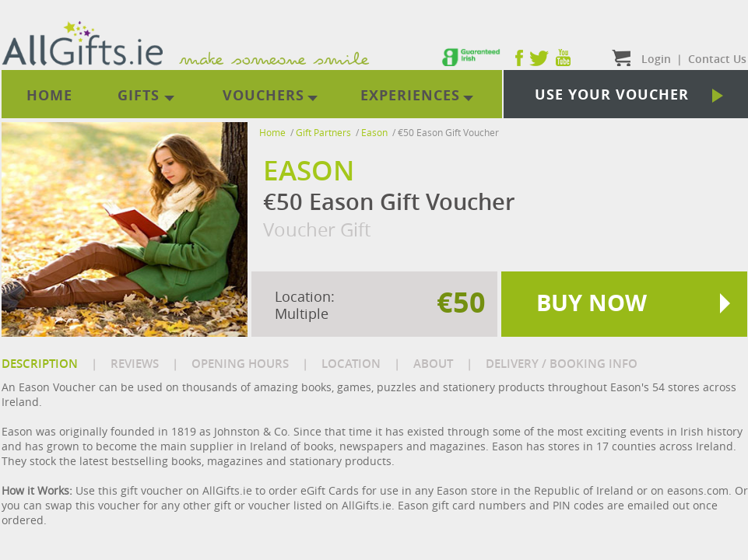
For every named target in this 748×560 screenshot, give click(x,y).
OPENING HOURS (240, 364)
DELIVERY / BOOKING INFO (562, 364)
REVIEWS (135, 364)
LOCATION (351, 364)
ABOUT (433, 364)
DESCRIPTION (40, 364)
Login (656, 59)
